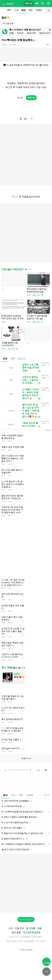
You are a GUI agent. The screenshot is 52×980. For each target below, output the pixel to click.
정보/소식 (23, 359)
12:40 (46, 795)
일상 (23, 10)
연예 (30, 10)
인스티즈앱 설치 (26, 919)
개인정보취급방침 (32, 932)
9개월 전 (4, 45)
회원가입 (29, 3)
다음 (38, 770)
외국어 (20, 33)
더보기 (26, 758)
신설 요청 (8, 23)
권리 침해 (16, 932)
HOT (9, 10)
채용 (40, 928)
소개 (11, 928)
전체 (5, 359)
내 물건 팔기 (17, 668)
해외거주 (31, 33)
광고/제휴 (31, 928)
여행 (11, 33)
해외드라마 (45, 33)
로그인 (20, 98)
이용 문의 (19, 928)
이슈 (17, 10)
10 (30, 770)
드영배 (38, 10)
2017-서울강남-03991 (27, 941)
